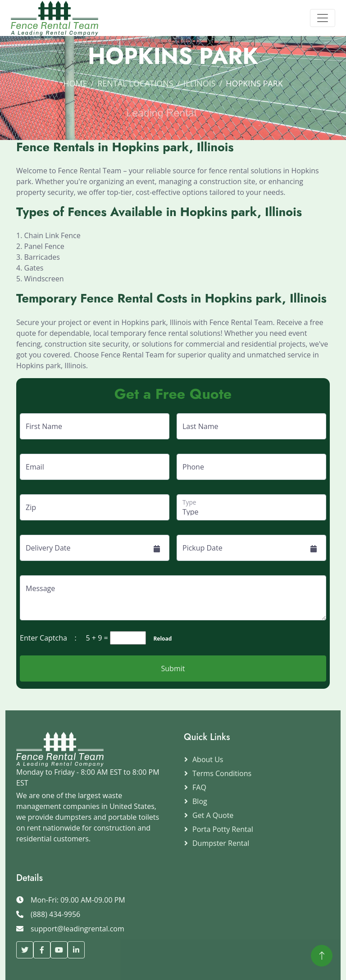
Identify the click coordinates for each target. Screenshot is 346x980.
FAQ (199, 787)
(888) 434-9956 (55, 914)
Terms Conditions (222, 773)
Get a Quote (213, 815)
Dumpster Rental (221, 843)
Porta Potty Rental (223, 829)
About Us (208, 759)
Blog (200, 801)
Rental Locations (135, 83)
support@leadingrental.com (77, 929)
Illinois (199, 83)
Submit (173, 668)
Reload (160, 639)
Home (75, 83)
